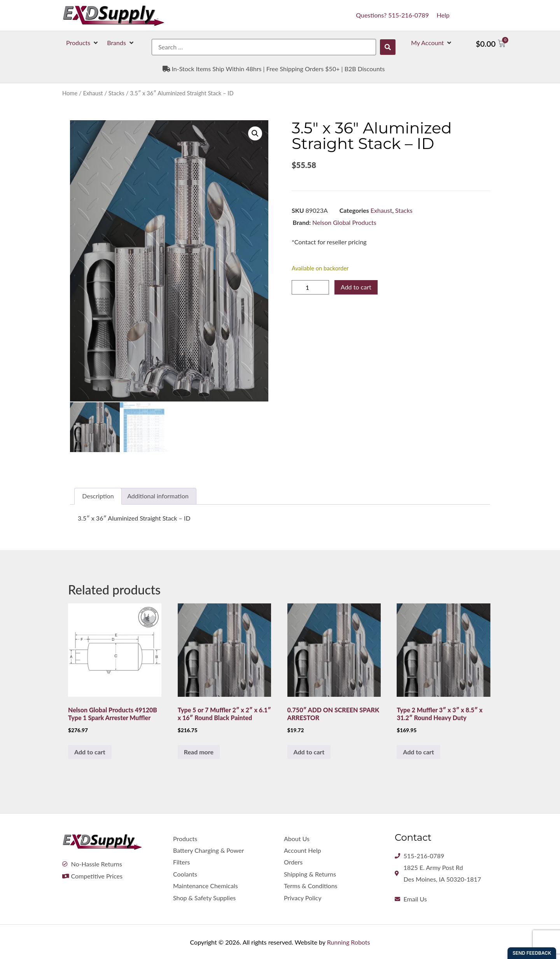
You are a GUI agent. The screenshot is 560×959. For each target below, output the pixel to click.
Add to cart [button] (90, 751)
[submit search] (388, 47)
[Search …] (264, 47)
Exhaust (93, 93)
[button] (83, 43)
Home (70, 93)
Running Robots (349, 941)
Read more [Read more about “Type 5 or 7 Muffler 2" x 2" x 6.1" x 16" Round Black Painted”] (199, 751)
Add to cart (356, 287)
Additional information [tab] (158, 495)
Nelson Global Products (344, 222)
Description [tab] (98, 495)
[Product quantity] (310, 287)
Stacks (116, 93)
